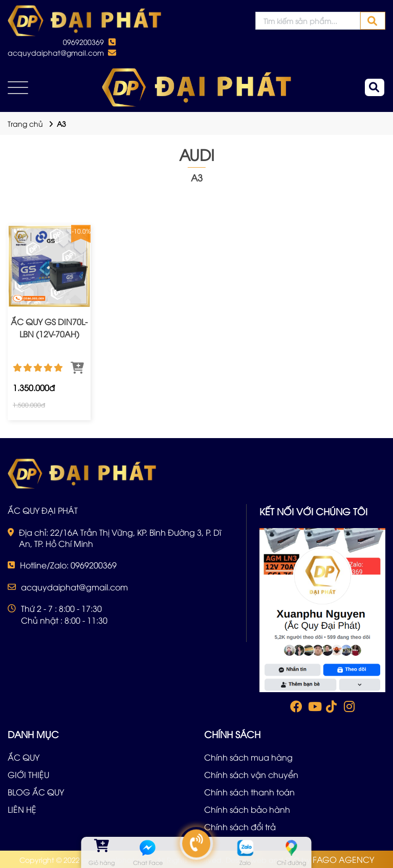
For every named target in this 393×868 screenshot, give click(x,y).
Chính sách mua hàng (248, 757)
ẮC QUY (24, 757)
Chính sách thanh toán (249, 792)
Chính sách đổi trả (240, 827)
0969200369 (83, 42)
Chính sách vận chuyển (251, 774)
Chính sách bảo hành (247, 809)
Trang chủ (25, 123)
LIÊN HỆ (22, 809)
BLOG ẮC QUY (36, 792)
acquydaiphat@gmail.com (56, 52)
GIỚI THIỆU (28, 774)
